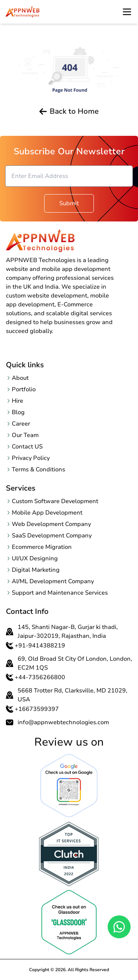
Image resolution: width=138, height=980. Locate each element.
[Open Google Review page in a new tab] (69, 786)
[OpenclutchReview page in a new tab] (69, 854)
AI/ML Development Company (53, 581)
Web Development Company (51, 524)
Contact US (27, 447)
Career (21, 424)
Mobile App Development (47, 513)
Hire (17, 401)
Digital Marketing (36, 570)
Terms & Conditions (38, 470)
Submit (69, 203)
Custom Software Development (55, 501)
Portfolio (24, 389)
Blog (18, 412)
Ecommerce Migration (42, 547)
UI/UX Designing (35, 558)
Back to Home (69, 111)
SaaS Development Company (52, 536)
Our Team (25, 435)
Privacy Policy (31, 458)
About (20, 378)
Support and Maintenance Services (60, 593)
